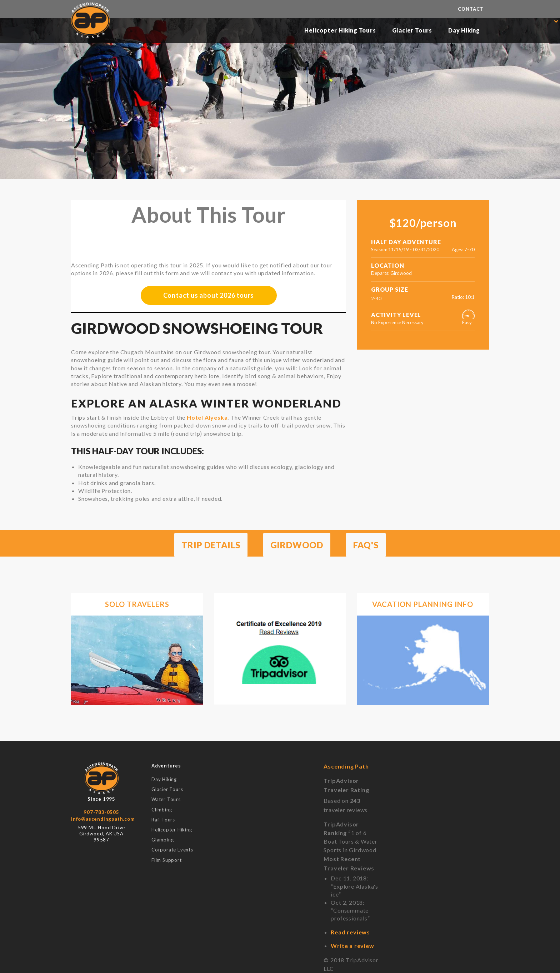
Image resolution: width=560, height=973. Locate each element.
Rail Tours (163, 820)
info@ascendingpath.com (103, 819)
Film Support (167, 860)
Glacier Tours (412, 30)
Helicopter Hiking (172, 830)
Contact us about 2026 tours (209, 295)
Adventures (166, 766)
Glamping (162, 840)
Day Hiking (464, 30)
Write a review (352, 946)
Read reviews (350, 932)
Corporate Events (172, 850)
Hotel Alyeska (207, 417)
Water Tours (166, 799)
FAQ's (366, 545)
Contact (471, 9)
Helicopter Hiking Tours (340, 30)
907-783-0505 (101, 812)
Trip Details (211, 545)
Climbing (162, 810)
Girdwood (297, 545)
